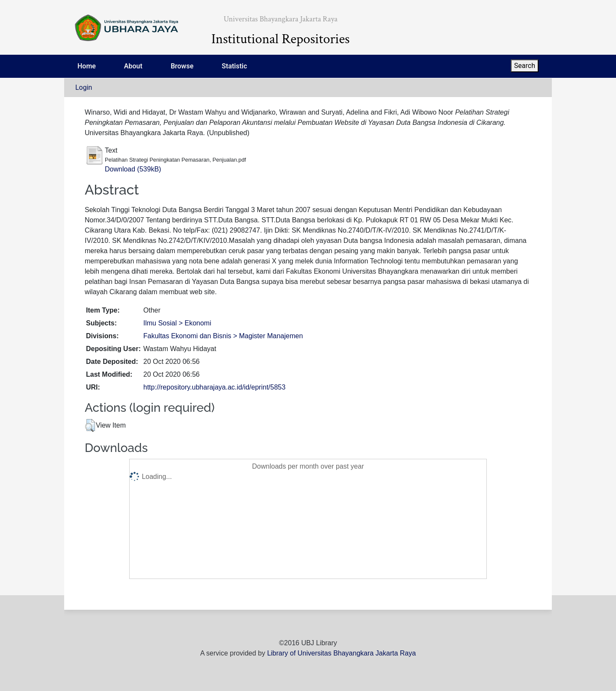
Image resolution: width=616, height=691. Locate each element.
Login (84, 87)
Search (525, 66)
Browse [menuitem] (182, 66)
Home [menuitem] (87, 66)
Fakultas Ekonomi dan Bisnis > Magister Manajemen (223, 336)
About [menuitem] (133, 66)
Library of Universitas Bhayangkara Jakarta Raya (341, 653)
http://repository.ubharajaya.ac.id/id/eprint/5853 (214, 387)
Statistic (234, 66)
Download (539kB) (133, 169)
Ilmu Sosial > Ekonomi (177, 323)
